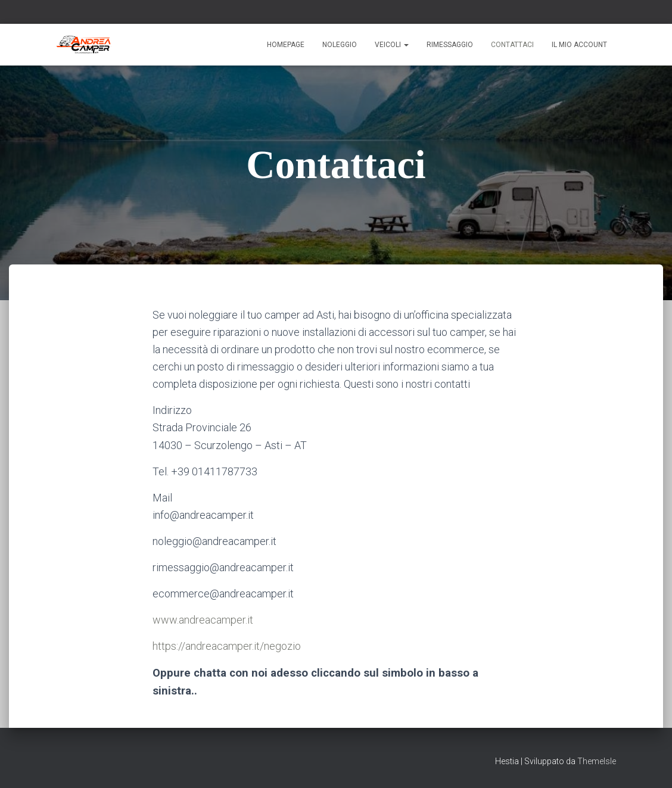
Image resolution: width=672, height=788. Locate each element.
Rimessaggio (450, 45)
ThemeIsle (597, 761)
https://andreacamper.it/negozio (227, 646)
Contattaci (512, 45)
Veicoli (392, 45)
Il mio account (579, 45)
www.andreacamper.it (203, 620)
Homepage (286, 45)
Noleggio (340, 45)
